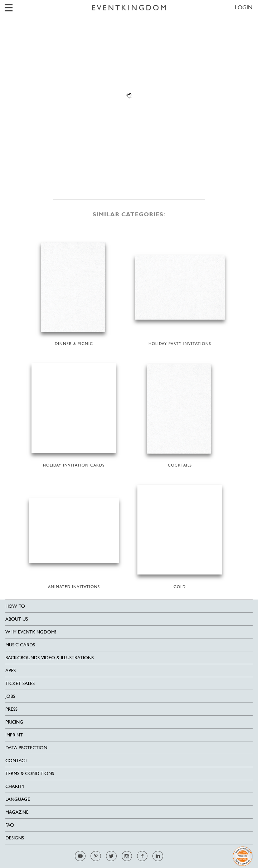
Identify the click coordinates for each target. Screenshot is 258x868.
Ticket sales (20, 683)
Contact (16, 761)
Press (11, 709)
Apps (11, 670)
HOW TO (15, 606)
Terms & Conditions (30, 773)
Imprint (14, 735)
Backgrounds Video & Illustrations (50, 658)
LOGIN (244, 7)
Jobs (10, 696)
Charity (15, 786)
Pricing (14, 722)
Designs (15, 838)
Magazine (17, 812)
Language (18, 799)
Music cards (20, 645)
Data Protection (26, 748)
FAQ (10, 825)
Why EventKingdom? (31, 632)
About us (17, 619)
